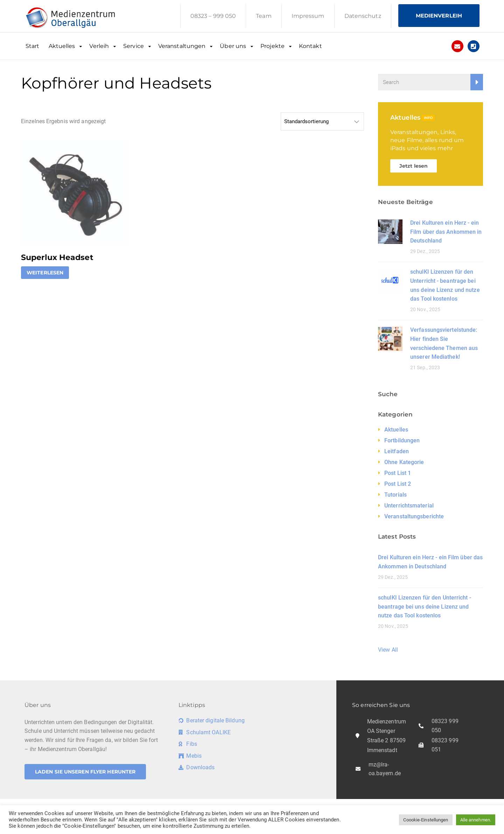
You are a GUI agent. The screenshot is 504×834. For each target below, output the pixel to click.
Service (134, 46)
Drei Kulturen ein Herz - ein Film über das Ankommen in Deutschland (446, 232)
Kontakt (310, 46)
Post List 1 (398, 473)
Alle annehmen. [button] (476, 820)
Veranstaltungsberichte (414, 516)
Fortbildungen (402, 440)
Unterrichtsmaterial (409, 506)
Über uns (233, 46)
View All (388, 650)
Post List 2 (398, 484)
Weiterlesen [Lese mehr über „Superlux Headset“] (45, 273)
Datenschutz (363, 16)
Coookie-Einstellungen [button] (426, 820)
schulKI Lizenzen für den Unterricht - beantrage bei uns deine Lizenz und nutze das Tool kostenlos (425, 607)
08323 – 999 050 (213, 16)
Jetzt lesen (414, 166)
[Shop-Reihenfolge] (322, 121)
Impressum (308, 16)
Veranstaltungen (182, 46)
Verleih (99, 46)
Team (264, 16)
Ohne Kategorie (404, 462)
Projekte (272, 46)
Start (33, 46)
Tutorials (395, 495)
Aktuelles (62, 46)
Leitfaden (397, 451)
